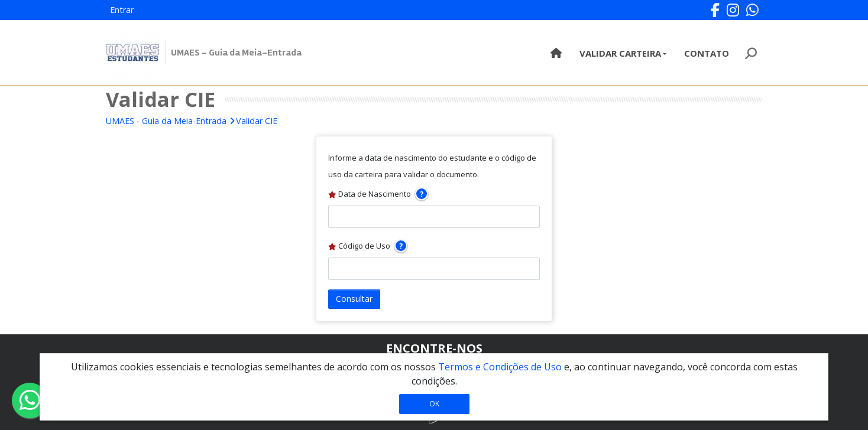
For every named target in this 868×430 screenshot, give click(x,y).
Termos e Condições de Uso (500, 367)
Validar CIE (257, 121)
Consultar (354, 299)
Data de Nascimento (378, 194)
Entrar (122, 10)
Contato (707, 53)
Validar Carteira (620, 53)
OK (434, 404)
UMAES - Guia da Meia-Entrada (166, 121)
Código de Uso (368, 246)
